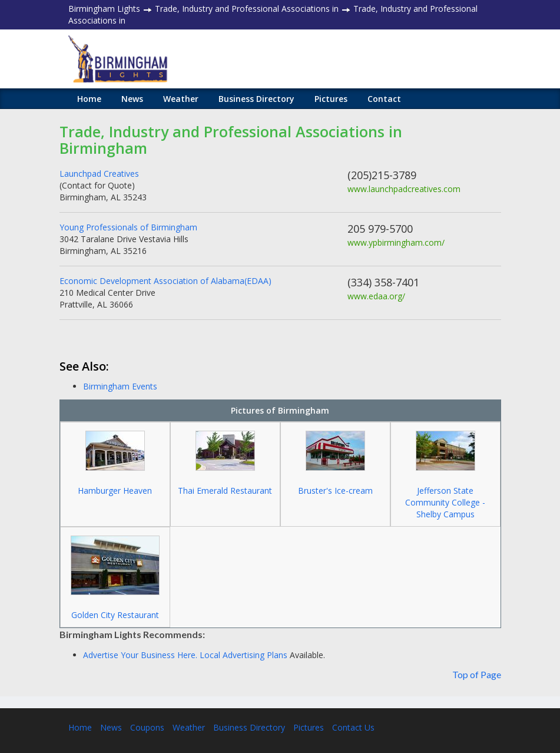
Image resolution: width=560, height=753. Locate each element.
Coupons (147, 727)
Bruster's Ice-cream (335, 491)
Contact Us (353, 727)
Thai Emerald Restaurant (225, 491)
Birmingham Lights (104, 9)
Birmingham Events (120, 386)
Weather (181, 99)
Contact (384, 99)
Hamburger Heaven (115, 491)
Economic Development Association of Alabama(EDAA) (165, 281)
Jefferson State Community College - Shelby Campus (445, 502)
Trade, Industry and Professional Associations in (247, 9)
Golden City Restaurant (115, 615)
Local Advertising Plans (243, 655)
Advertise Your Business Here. (141, 655)
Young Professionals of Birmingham (128, 227)
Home (89, 99)
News (132, 99)
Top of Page (477, 674)
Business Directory (256, 99)
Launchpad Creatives (99, 174)
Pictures (331, 99)
